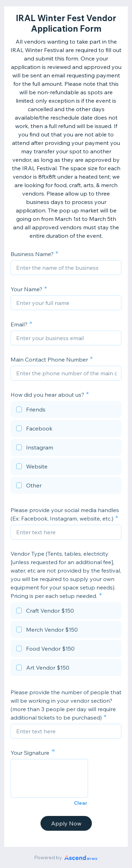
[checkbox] (66, 410)
